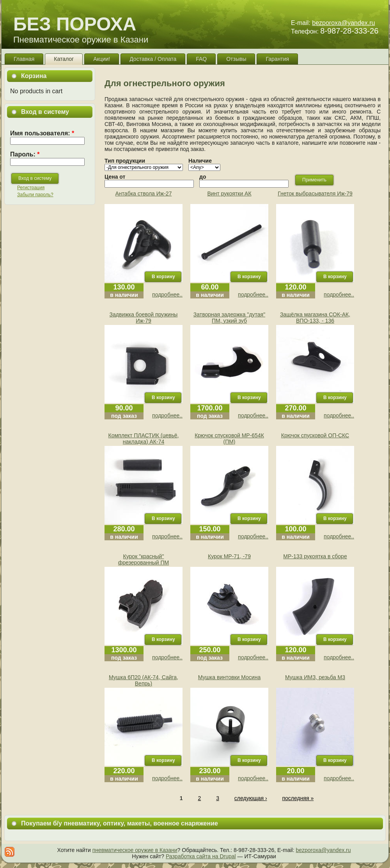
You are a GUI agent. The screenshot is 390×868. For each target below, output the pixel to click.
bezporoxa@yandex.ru (343, 23)
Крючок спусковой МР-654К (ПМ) (229, 438)
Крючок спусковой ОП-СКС (315, 435)
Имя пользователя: (42, 133)
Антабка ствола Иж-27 (144, 193)
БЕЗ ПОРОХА (75, 24)
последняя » (298, 798)
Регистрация (31, 188)
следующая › (251, 798)
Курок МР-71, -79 (229, 556)
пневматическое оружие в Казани (135, 850)
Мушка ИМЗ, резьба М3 (315, 677)
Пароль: (25, 154)
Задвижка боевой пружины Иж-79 (144, 318)
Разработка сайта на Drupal (201, 856)
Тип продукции (125, 161)
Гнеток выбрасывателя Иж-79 (315, 193)
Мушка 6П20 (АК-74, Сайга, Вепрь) (144, 680)
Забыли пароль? (35, 195)
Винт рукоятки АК (229, 193)
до (203, 177)
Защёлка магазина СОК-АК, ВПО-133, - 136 (315, 318)
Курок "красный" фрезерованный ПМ (144, 559)
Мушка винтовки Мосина (229, 677)
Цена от (115, 177)
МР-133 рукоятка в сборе (315, 556)
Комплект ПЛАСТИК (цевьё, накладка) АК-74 (144, 438)
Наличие (200, 161)
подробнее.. (167, 295)
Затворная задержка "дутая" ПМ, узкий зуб (229, 318)
